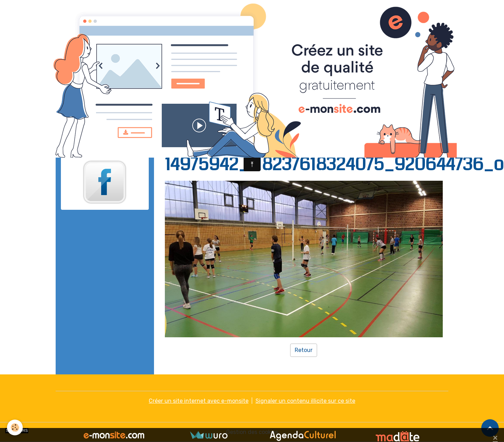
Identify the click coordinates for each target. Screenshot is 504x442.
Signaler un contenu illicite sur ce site (305, 401)
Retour (304, 350)
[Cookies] (15, 427)
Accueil (175, 140)
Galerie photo (210, 140)
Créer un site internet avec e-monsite (199, 401)
